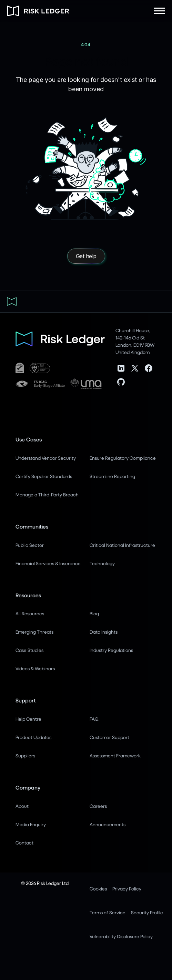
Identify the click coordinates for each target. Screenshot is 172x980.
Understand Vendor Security (46, 458)
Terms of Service (108, 912)
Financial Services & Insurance (48, 563)
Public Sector (30, 545)
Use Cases (29, 439)
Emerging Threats (34, 632)
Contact (24, 843)
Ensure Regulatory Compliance (123, 458)
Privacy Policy (127, 889)
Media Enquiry (31, 824)
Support (26, 700)
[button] (160, 11)
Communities (32, 526)
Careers (98, 806)
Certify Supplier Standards (44, 476)
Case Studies (29, 650)
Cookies (98, 889)
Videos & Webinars (35, 668)
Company (28, 787)
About (22, 806)
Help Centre (28, 719)
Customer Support (109, 737)
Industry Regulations (111, 650)
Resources (28, 595)
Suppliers (25, 755)
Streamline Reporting (112, 476)
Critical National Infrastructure (122, 545)
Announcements (108, 824)
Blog (94, 613)
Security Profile (147, 912)
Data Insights (104, 632)
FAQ (94, 719)
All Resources (30, 613)
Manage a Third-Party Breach (47, 494)
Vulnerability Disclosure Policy (121, 936)
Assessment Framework (115, 755)
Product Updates (33, 737)
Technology (102, 563)
